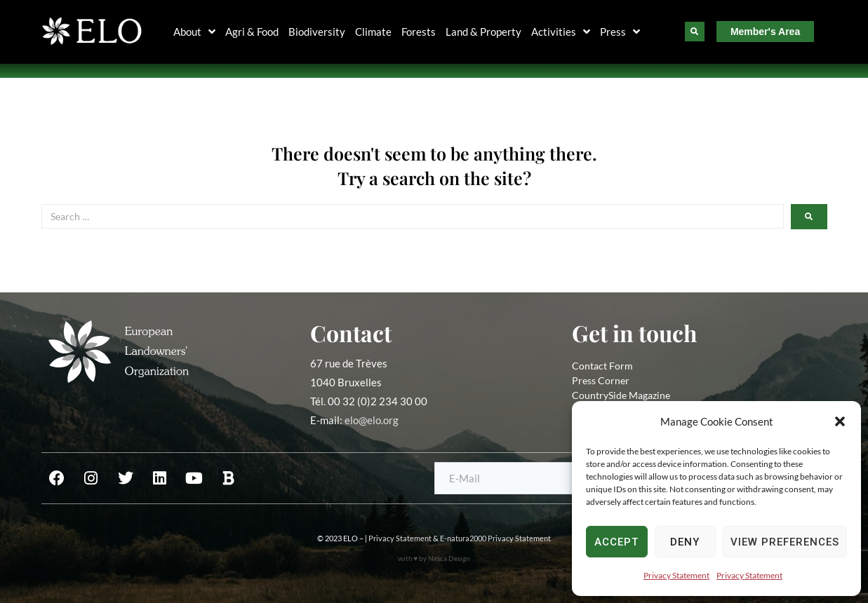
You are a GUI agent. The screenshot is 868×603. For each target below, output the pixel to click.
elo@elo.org (372, 420)
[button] (840, 421)
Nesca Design (449, 558)
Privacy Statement (676, 575)
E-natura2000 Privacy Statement (495, 538)
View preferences (785, 542)
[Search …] (413, 216)
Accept (616, 542)
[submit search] (809, 217)
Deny (685, 542)
